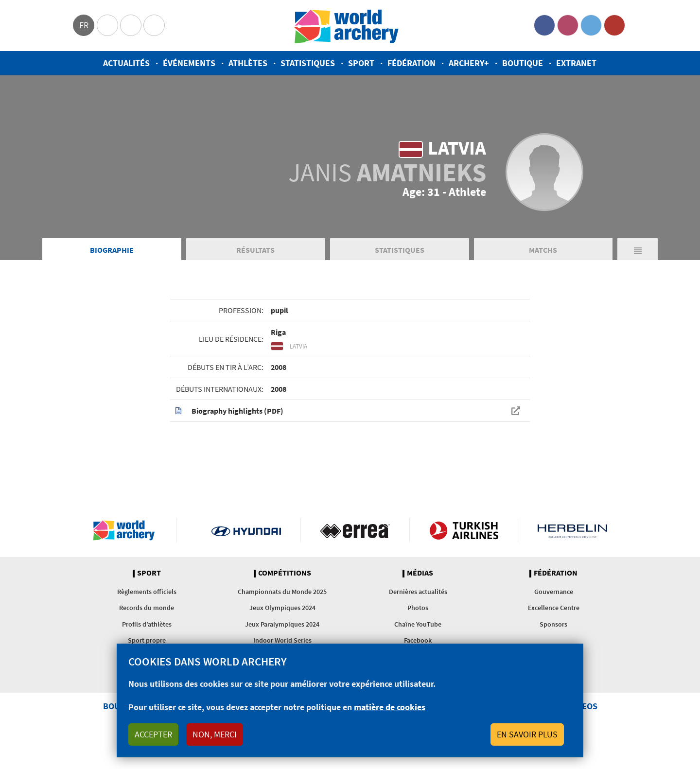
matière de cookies (390, 707)
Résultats (255, 250)
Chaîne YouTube (418, 624)
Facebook (544, 25)
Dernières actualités (418, 592)
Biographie (112, 250)
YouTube (614, 25)
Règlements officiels (147, 592)
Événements (189, 63)
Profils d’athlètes (147, 624)
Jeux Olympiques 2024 (282, 608)
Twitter (591, 25)
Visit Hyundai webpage (246, 530)
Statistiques (308, 63)
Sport (361, 63)
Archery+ (469, 63)
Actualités (126, 63)
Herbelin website (572, 530)
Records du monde (147, 608)
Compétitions (285, 573)
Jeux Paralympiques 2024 (282, 624)
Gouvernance (554, 592)
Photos (418, 608)
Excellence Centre (554, 608)
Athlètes (248, 63)
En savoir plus (527, 734)
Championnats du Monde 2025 (282, 592)
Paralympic (131, 25)
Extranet (576, 63)
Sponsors (553, 624)
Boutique (523, 63)
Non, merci (215, 734)
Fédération (411, 63)
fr (84, 25)
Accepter (153, 734)
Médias (420, 573)
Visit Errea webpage (355, 530)
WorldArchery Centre (154, 25)
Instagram (568, 25)
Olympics (107, 25)
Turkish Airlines (464, 530)
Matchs (543, 250)
